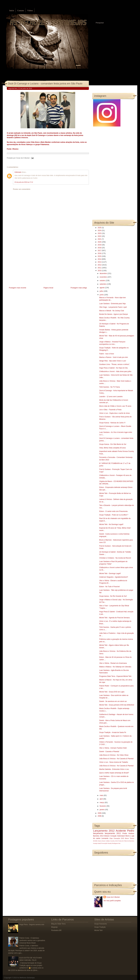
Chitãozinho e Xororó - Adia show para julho (115, 371)
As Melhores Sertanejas (26, 978)
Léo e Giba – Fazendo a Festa (110, 410)
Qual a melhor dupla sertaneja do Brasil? (114, 773)
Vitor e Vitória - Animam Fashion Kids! (113, 748)
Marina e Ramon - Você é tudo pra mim (114, 357)
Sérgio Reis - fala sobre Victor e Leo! (113, 361)
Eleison (107, 836)
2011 (100, 268)
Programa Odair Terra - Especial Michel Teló (115, 676)
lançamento (98, 833)
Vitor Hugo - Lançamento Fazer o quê (113, 307)
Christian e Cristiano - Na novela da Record (115, 558)
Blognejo (54, 927)
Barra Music (102, 841)
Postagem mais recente (17, 288)
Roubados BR (56, 930)
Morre (127, 836)
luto (119, 843)
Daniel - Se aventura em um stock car (113, 701)
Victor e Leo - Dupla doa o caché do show (115, 413)
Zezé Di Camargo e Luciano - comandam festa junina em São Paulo (45, 84)
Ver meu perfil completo (112, 901)
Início (12, 11)
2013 (100, 262)
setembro (103, 284)
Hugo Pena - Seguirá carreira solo (32, 925)
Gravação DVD (119, 838)
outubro (103, 281)
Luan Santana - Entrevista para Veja (112, 304)
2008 (100, 816)
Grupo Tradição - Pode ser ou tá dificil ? (114, 515)
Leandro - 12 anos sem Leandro (111, 397)
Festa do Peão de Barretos (126, 841)
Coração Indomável (118, 836)
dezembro (104, 273)
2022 (100, 236)
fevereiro (103, 806)
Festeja (95, 843)
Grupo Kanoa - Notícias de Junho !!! (112, 423)
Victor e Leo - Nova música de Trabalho (114, 762)
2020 (100, 242)
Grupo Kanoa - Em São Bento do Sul (113, 444)
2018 (100, 248)
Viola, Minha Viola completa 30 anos (113, 448)
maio (102, 795)
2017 (100, 251)
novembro (104, 277)
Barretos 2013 (98, 836)
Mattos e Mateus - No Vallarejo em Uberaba (115, 667)
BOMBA (95, 841)
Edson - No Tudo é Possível (109, 587)
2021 (100, 239)
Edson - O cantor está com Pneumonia (113, 511)
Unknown (18, 172)
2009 (100, 813)
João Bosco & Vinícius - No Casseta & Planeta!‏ (116, 759)
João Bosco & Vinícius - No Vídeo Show (114, 755)
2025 (100, 228)
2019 (100, 245)
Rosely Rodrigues (113, 843)
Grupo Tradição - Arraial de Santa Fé (113, 732)
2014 (100, 259)
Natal (99, 843)
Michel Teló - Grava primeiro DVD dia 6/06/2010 (117, 705)
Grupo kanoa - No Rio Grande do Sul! (113, 596)
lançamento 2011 (113, 833)
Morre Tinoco (130, 838)
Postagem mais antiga (79, 288)
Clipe (111, 838)
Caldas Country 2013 (112, 841)
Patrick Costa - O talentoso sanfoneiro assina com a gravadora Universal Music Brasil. (32, 940)
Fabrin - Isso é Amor (107, 354)
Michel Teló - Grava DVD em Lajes (112, 692)
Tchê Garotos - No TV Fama (110, 387)
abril (101, 799)
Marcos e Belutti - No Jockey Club (112, 311)
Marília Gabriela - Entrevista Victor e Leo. (114, 769)
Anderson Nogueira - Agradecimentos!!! (114, 577)
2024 (100, 231)
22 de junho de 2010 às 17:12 (24, 182)
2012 (100, 265)
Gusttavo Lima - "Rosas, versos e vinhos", (115, 364)
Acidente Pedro (125, 831)
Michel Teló (98, 930)
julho (102, 291)
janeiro (102, 810)
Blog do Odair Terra (58, 924)
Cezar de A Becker (113, 897)
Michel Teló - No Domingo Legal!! (111, 524)
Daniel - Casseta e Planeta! (109, 752)
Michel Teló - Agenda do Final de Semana (114, 618)
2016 (100, 253)
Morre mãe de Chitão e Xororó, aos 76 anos (115, 406)
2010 (100, 271)
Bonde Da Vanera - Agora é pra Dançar (114, 314)
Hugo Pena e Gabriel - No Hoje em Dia (113, 368)
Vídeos (30, 11)
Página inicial (48, 288)
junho (102, 295)
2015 (100, 256)
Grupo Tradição (100, 927)
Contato (21, 11)
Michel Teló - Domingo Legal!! (110, 573)
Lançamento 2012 (104, 831)
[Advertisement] (27, 267)
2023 (100, 233)
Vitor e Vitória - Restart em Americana (113, 663)
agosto (102, 288)
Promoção (104, 843)
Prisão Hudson (128, 833)
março (102, 803)
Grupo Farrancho (101, 924)
